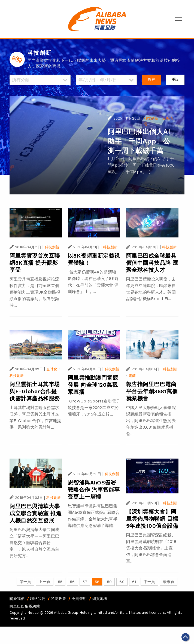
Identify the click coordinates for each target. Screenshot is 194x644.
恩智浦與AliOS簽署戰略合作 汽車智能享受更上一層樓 (94, 490)
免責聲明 (79, 599)
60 (122, 582)
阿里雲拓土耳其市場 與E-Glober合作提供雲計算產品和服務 (35, 391)
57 (85, 582)
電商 (132, 376)
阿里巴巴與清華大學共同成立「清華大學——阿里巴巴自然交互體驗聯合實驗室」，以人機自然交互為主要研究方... (34, 543)
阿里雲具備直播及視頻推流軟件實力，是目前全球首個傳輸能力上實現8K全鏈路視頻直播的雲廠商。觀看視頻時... (35, 292)
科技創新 (151, 118)
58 (97, 582)
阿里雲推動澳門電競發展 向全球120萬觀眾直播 (93, 385)
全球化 (52, 369)
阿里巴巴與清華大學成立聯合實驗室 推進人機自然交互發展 (36, 513)
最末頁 (169, 582)
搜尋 (151, 79)
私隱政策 (59, 599)
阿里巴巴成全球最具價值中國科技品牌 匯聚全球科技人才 (152, 263)
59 (109, 582)
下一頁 (149, 582)
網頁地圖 (100, 599)
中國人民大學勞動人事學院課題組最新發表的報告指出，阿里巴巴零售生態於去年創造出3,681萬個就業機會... (151, 421)
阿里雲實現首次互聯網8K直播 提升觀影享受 (35, 263)
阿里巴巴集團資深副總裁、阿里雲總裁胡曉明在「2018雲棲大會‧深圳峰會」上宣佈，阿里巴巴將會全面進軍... (151, 548)
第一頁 (25, 582)
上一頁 (44, 582)
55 (60, 582)
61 (134, 582)
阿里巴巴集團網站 (25, 606)
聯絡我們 (38, 599)
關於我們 (17, 599)
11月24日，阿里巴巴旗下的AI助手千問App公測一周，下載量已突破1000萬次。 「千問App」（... (141, 165)
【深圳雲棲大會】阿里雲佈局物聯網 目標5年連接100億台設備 (152, 519)
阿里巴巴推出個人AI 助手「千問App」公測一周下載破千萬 (139, 141)
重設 (175, 79)
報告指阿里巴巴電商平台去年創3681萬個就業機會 (152, 391)
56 (72, 582)
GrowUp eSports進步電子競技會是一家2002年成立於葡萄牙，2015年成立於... (94, 408)
